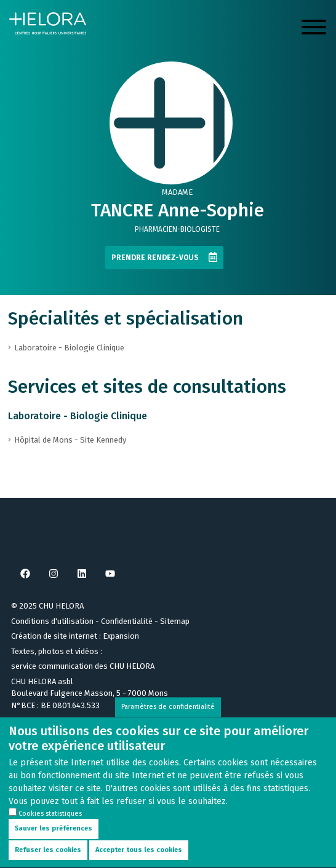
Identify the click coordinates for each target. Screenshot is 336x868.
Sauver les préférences (54, 840)
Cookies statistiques (50, 825)
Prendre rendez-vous (155, 258)
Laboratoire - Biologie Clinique (78, 416)
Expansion (121, 636)
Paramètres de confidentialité (168, 718)
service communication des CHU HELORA (83, 666)
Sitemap (175, 621)
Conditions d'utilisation (52, 621)
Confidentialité (127, 621)
